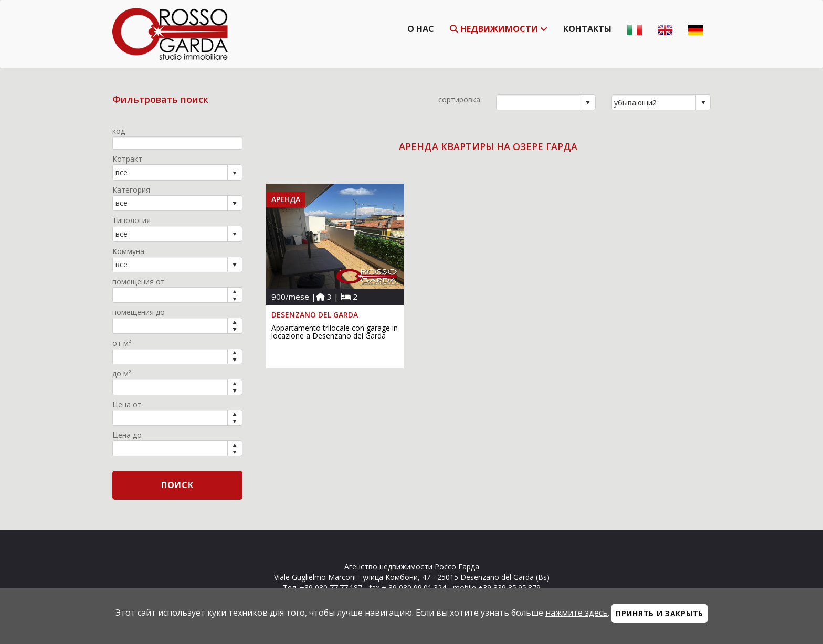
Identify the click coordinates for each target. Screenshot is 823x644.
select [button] (588, 103)
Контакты (587, 29)
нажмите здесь (577, 613)
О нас (421, 29)
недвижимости (499, 29)
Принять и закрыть (660, 613)
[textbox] (177, 143)
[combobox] (539, 102)
